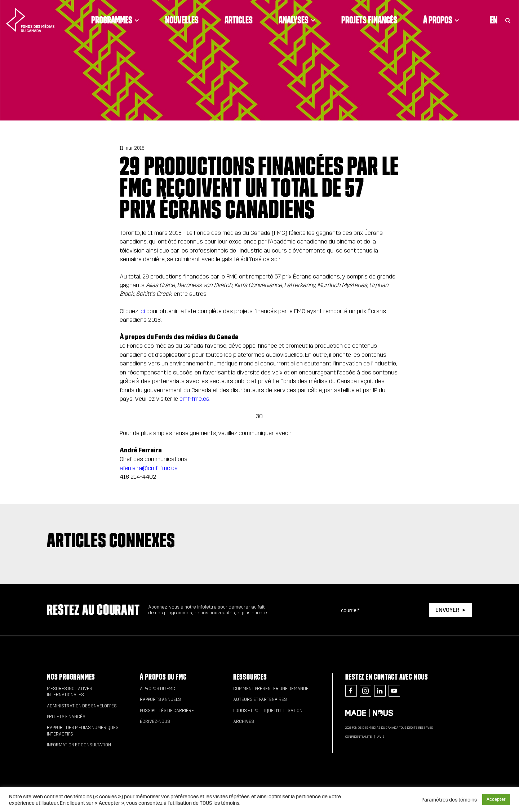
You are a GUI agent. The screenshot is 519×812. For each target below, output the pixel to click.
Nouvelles (182, 20)
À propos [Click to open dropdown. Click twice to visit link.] (441, 20)
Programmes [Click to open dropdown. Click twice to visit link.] (115, 20)
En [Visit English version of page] (494, 20)
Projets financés (369, 20)
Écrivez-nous (155, 721)
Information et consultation (79, 745)
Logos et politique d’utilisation (268, 711)
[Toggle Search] (508, 20)
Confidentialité (358, 737)
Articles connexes (111, 540)
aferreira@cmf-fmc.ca (149, 468)
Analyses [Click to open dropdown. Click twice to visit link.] (297, 20)
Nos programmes (71, 677)
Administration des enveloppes (82, 706)
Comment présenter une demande (271, 689)
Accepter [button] (496, 799)
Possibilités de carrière (167, 711)
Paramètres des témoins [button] (449, 800)
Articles (239, 20)
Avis (381, 737)
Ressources (250, 677)
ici (142, 311)
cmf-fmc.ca (194, 399)
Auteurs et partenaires (260, 699)
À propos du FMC (163, 677)
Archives (244, 721)
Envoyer (447, 610)
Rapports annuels (160, 699)
